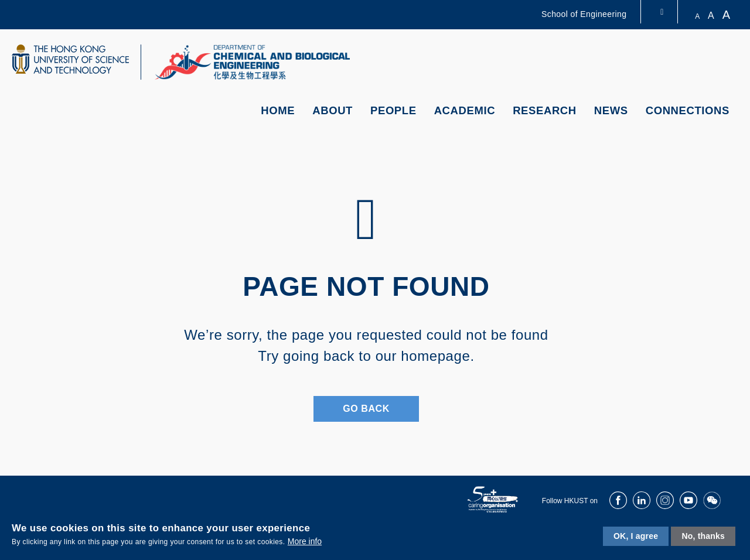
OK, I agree (636, 536)
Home (278, 110)
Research (545, 110)
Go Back (366, 409)
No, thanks (703, 536)
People (393, 110)
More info (305, 541)
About (333, 110)
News (611, 110)
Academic (465, 110)
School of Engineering (584, 14)
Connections (688, 110)
